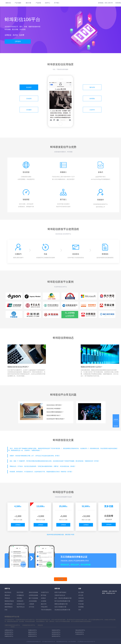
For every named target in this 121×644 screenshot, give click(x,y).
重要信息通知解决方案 (61, 604)
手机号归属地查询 (46, 610)
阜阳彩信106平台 (32, 634)
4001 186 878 (109, 3)
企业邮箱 (44, 601)
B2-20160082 (72, 642)
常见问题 (81, 604)
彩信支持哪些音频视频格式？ (55, 412)
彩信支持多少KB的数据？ (54, 409)
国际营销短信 (9, 607)
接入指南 (81, 592)
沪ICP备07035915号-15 (48, 642)
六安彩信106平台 (80, 634)
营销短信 (7, 598)
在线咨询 (116, 419)
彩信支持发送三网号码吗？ (54, 405)
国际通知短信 (9, 604)
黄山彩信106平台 (80, 632)
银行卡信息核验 (33, 598)
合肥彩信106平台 (9, 630)
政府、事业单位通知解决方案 (63, 598)
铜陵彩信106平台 (32, 632)
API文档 (81, 595)
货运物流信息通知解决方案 (62, 610)
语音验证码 (20, 601)
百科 (80, 610)
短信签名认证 (21, 604)
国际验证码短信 (9, 601)
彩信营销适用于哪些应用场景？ (56, 419)
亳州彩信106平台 (32, 636)
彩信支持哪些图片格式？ (54, 415)
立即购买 (18, 525)
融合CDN (44, 604)
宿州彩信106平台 (56, 634)
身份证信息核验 (33, 592)
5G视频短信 (20, 595)
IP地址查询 (44, 607)
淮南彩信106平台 (56, 630)
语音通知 (19, 598)
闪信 (6, 610)
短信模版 (81, 607)
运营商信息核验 (33, 595)
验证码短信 (8, 592)
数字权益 (44, 595)
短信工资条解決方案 (60, 607)
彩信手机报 (20, 592)
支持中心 (47, 3)
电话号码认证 (21, 607)
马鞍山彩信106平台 (80, 630)
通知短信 (7, 595)
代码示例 (81, 598)
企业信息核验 (33, 601)
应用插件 (81, 601)
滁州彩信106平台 (9, 634)
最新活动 (8, 3)
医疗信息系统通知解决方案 (62, 601)
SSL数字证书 (45, 592)
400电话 (43, 598)
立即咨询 (18, 41)
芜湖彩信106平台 (32, 630)
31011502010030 (89, 642)
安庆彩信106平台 (56, 632)
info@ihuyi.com (111, 593)
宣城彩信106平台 (9, 636)
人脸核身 (31, 604)
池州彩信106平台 (56, 636)
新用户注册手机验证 (60, 592)
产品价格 (38, 3)
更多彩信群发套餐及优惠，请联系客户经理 (60, 535)
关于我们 (57, 3)
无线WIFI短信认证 (60, 595)
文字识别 (31, 607)
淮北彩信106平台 (9, 632)
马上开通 (60, 579)
